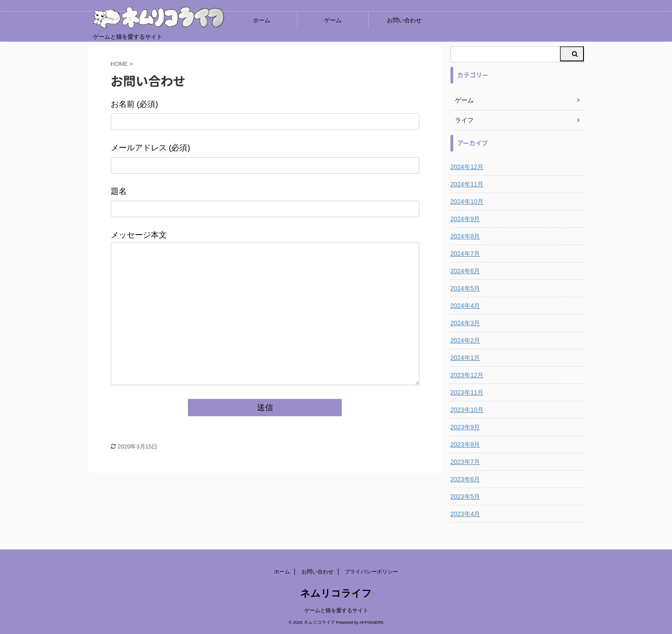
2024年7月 (465, 254)
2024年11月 (467, 184)
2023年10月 (467, 410)
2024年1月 (465, 358)
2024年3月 (465, 323)
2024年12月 (467, 167)
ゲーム (333, 20)
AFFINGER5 (371, 622)
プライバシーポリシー (371, 572)
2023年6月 (465, 479)
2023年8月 (465, 444)
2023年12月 (467, 375)
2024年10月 (467, 202)
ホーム (262, 20)
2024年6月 (465, 271)
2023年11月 (467, 392)
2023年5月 (465, 497)
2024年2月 (465, 340)
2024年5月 (465, 288)
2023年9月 (465, 427)
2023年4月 (465, 514)
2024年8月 (465, 236)
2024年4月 (465, 306)
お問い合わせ (404, 20)
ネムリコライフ (336, 593)
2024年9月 (465, 219)
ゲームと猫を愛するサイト (336, 610)
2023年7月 (465, 462)
